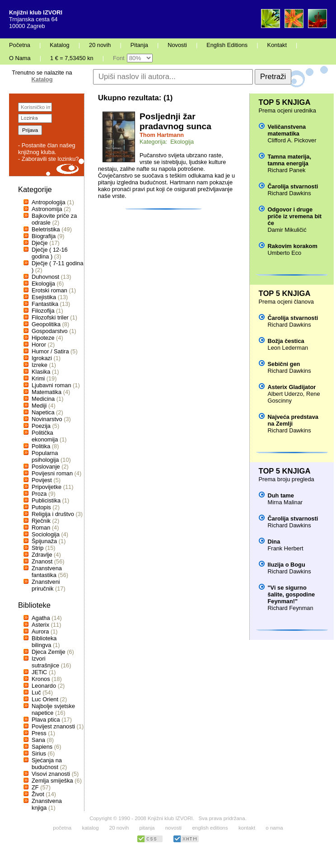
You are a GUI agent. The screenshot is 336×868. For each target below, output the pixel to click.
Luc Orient (45, 699)
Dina (274, 542)
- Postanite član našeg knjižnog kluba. (47, 149)
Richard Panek (287, 170)
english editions (210, 828)
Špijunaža (44, 541)
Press (39, 733)
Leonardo (44, 686)
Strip (37, 548)
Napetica (43, 412)
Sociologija (46, 534)
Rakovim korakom (293, 246)
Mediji (39, 406)
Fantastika (45, 304)
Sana (38, 740)
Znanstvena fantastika (47, 572)
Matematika (47, 392)
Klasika (41, 372)
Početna (20, 45)
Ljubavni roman (51, 385)
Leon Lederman (288, 348)
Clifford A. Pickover (292, 140)
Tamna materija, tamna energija (290, 160)
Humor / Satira (50, 351)
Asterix (40, 625)
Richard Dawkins (289, 193)
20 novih (100, 45)
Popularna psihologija (45, 456)
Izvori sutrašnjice (45, 662)
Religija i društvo (53, 514)
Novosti (177, 45)
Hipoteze (43, 338)
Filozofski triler (50, 317)
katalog (90, 828)
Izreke (40, 365)
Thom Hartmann (162, 135)
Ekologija (43, 284)
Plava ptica (46, 720)
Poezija (41, 426)
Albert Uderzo (285, 394)
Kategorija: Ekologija (167, 142)
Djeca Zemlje (49, 652)
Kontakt (277, 45)
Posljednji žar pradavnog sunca (175, 121)
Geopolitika (46, 324)
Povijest (42, 480)
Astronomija (47, 209)
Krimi (38, 378)
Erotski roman (49, 290)
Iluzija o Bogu (287, 565)
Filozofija (43, 311)
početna (62, 828)
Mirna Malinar (285, 502)
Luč (36, 692)
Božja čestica (286, 341)
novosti (174, 828)
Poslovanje (46, 467)
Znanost (42, 561)
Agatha (41, 618)
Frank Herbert (286, 548)
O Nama (20, 58)
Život (38, 794)
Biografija (44, 236)
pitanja (147, 828)
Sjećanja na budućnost (47, 764)
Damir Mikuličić (287, 230)
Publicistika (46, 500)
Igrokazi (42, 358)
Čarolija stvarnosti (293, 186)
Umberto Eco (285, 253)
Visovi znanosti (51, 774)
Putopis (41, 507)
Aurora (40, 631)
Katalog (59, 45)
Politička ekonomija (45, 436)
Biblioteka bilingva (44, 642)
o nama (274, 828)
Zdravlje (42, 555)
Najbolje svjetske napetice (53, 709)
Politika (41, 446)
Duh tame (281, 495)
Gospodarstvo (50, 331)
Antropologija (49, 202)
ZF (35, 787)
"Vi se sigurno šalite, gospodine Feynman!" (292, 594)
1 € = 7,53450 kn (72, 58)
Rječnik (41, 521)
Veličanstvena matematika (287, 130)
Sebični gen (284, 364)
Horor (39, 345)
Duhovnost (45, 277)
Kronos (41, 679)
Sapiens (42, 747)
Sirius (39, 753)
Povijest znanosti (53, 726)
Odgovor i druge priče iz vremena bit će (295, 216)
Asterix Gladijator (292, 387)
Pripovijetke (47, 487)
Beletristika (46, 229)
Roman (41, 528)
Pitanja (139, 45)
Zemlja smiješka (52, 781)
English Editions (227, 45)
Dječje (40, 243)
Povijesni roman (52, 473)
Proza (39, 494)
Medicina (43, 399)
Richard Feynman (291, 608)
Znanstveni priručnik (46, 585)
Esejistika (44, 297)
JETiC (39, 672)
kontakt (247, 828)
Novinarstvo (47, 419)
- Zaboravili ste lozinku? (48, 159)
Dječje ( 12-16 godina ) (50, 253)
